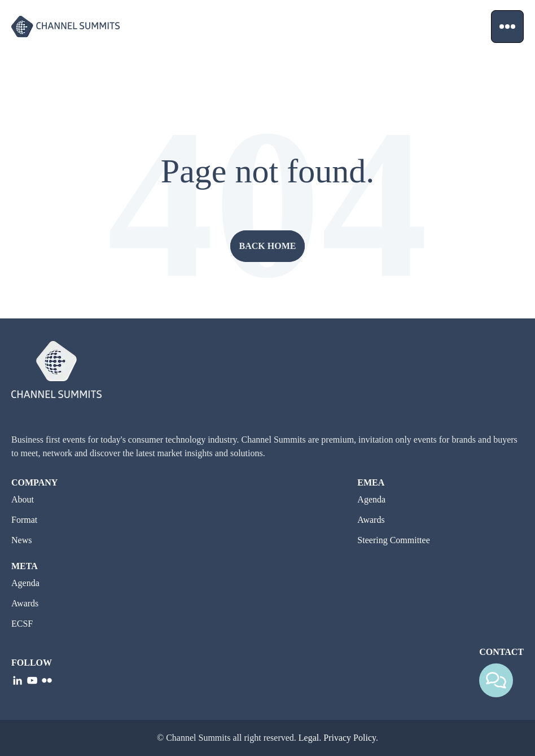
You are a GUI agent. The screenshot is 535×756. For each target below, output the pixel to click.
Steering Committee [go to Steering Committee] (393, 540)
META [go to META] (25, 566)
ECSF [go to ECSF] (22, 624)
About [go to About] (23, 499)
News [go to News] (21, 540)
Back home (268, 246)
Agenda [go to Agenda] (371, 499)
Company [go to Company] (34, 482)
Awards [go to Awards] (371, 520)
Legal (309, 738)
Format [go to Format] (24, 520)
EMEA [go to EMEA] (371, 482)
